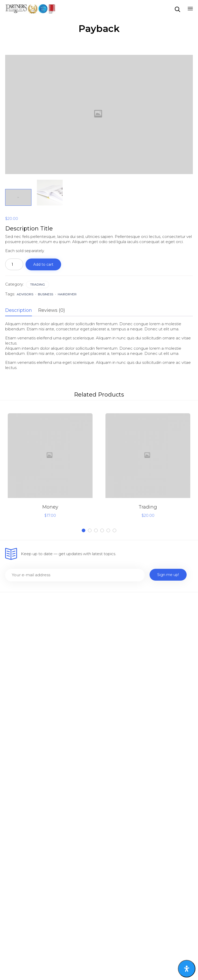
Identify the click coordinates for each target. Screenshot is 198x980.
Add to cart (43, 264)
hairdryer (67, 294)
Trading (38, 284)
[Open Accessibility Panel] (187, 969)
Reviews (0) (52, 310)
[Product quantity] (14, 264)
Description (19, 310)
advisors (25, 294)
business (46, 294)
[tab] (21, 311)
